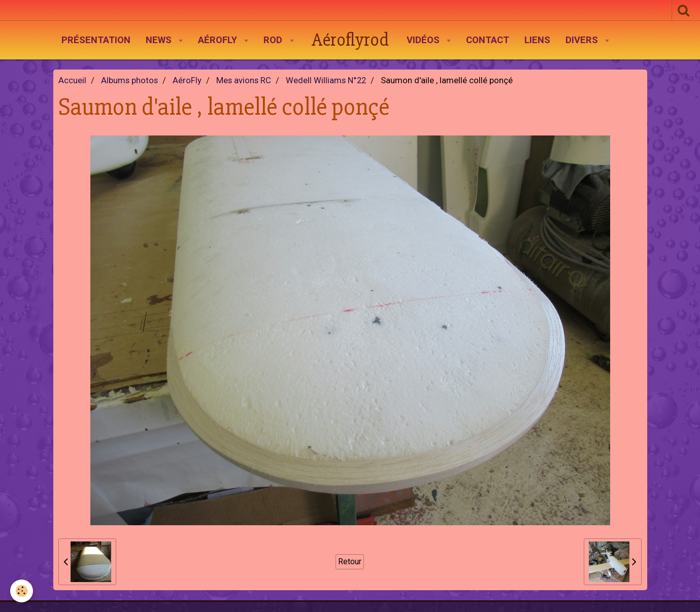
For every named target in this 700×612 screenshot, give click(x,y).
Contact (488, 40)
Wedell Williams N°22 (326, 80)
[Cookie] (22, 591)
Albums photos (129, 80)
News (160, 40)
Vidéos (424, 40)
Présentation (96, 40)
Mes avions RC (244, 80)
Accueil (72, 80)
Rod (274, 40)
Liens (537, 40)
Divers (583, 40)
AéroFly (219, 40)
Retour (350, 562)
